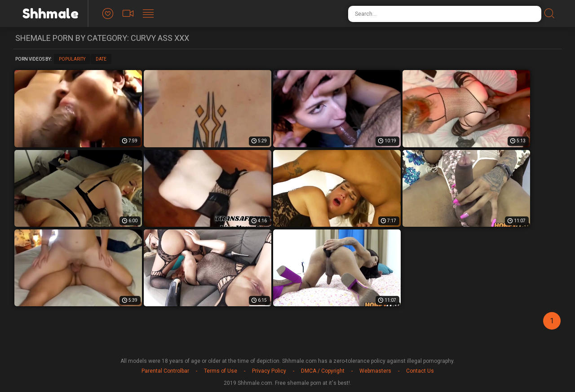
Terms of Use (221, 371)
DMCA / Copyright (323, 371)
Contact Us (420, 371)
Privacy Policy (269, 371)
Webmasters (375, 371)
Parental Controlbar (165, 371)
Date (101, 59)
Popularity (72, 59)
